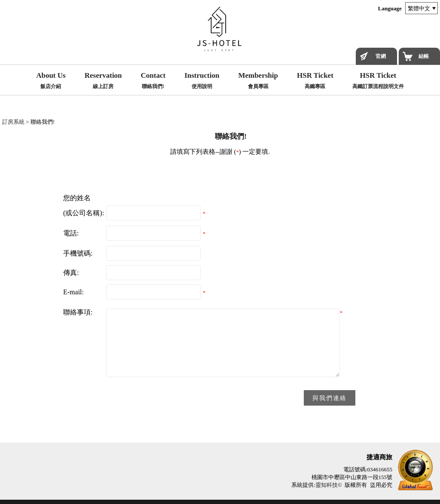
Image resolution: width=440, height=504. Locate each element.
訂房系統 (13, 122)
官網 (381, 56)
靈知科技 (327, 485)
